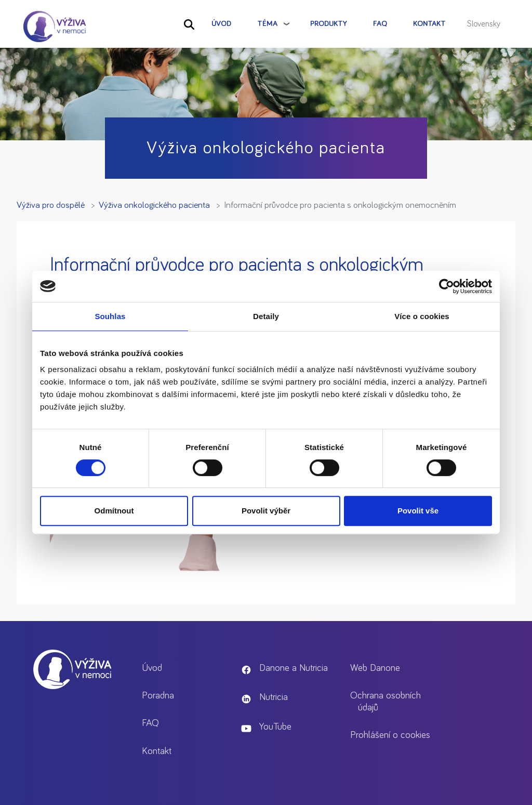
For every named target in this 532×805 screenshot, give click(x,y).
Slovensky (484, 24)
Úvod (221, 24)
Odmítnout (114, 511)
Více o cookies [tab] (422, 316)
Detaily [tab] (266, 316)
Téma (267, 24)
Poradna (158, 696)
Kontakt (429, 24)
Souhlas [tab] (110, 316)
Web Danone (375, 668)
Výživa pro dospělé (51, 205)
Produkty (329, 24)
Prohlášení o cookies (390, 735)
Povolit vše (418, 511)
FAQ (380, 24)
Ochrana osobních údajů (385, 702)
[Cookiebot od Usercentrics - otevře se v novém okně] (447, 286)
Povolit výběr (266, 511)
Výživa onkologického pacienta (154, 205)
